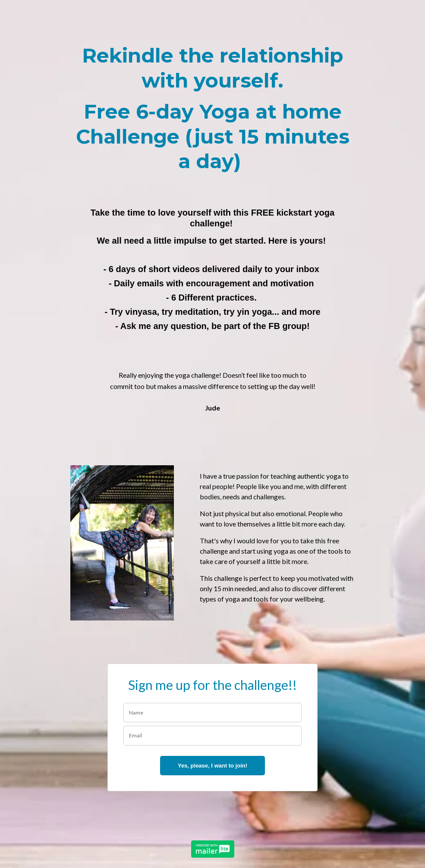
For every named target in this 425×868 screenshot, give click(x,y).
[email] (213, 736)
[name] (213, 713)
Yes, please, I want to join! (212, 766)
